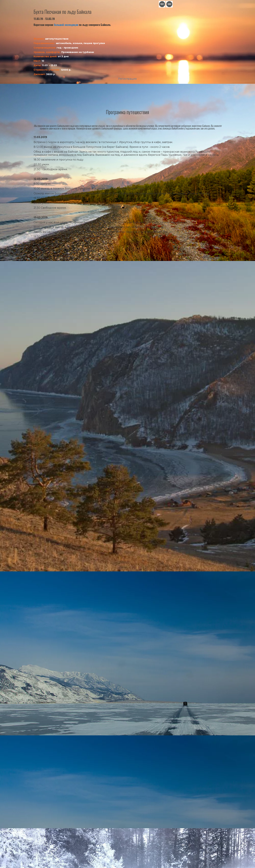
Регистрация (127, 79)
